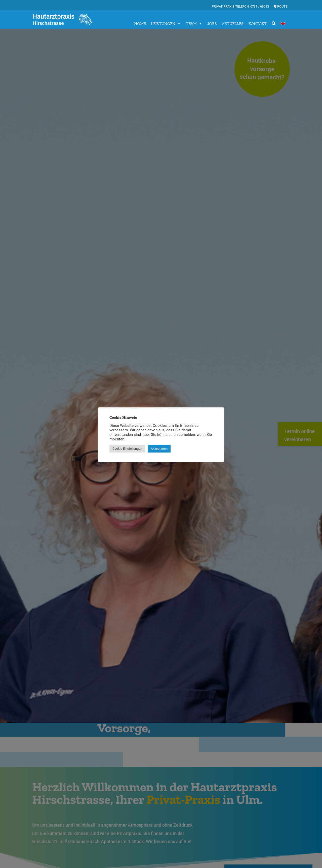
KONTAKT (258, 24)
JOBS (212, 24)
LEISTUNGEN (166, 24)
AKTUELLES (233, 24)
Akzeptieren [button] (159, 449)
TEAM (194, 24)
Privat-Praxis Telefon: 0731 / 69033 (240, 6)
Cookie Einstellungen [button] (127, 449)
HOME (140, 24)
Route (281, 6)
